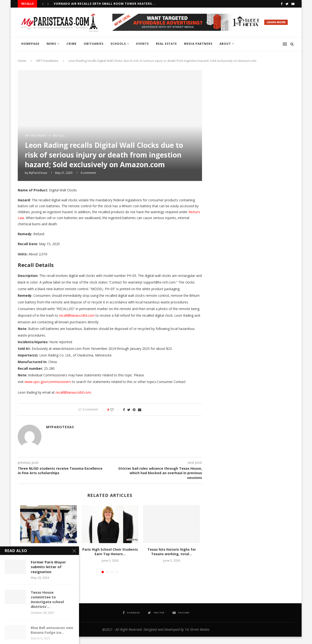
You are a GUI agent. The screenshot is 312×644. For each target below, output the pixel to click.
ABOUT (225, 44)
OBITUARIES (94, 44)
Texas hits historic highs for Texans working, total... (172, 552)
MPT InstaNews (47, 61)
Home (22, 61)
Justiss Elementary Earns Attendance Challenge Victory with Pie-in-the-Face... (49, 554)
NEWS (51, 44)
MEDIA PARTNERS (198, 44)
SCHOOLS (118, 44)
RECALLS (59, 136)
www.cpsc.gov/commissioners (48, 382)
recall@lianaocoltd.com (77, 315)
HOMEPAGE (30, 44)
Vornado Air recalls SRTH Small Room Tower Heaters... (105, 4)
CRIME (72, 44)
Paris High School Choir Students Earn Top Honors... (110, 552)
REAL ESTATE (166, 44)
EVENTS (143, 44)
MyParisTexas (38, 173)
